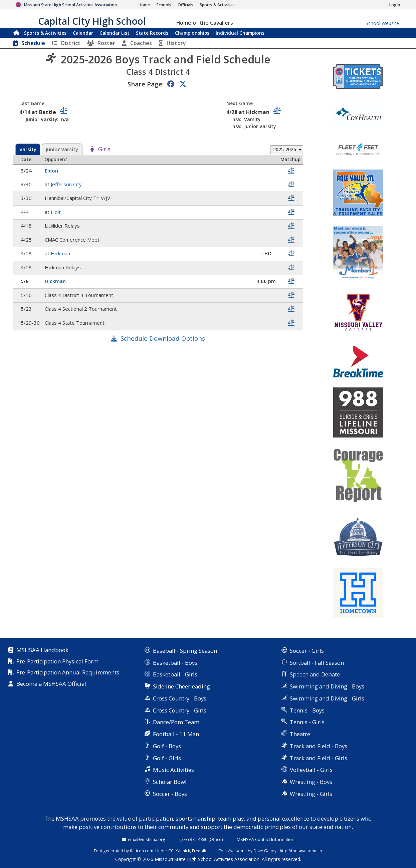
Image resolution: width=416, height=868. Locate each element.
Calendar (83, 33)
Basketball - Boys (175, 663)
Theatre (300, 734)
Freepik (199, 851)
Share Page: (146, 84)
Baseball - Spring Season (185, 651)
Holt (56, 212)
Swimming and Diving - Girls (327, 698)
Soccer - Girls (307, 651)
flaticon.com (142, 851)
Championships (192, 33)
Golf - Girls (167, 758)
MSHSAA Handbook (42, 650)
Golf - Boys (167, 746)
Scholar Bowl (170, 782)
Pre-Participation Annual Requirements (68, 673)
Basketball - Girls (175, 674)
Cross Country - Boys (180, 698)
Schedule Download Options (163, 338)
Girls (104, 149)
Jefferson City (67, 184)
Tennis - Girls (307, 722)
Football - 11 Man (176, 734)
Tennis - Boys (307, 710)
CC (171, 851)
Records (152, 33)
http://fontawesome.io (301, 851)
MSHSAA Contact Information (266, 839)
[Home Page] (144, 5)
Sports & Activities (45, 33)
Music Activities (173, 770)
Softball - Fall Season (317, 663)
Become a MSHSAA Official (51, 684)
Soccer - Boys (170, 794)
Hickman (61, 253)
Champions (240, 33)
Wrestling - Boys (311, 782)
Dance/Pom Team (176, 722)
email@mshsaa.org (147, 839)
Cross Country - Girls (180, 710)
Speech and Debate (315, 674)
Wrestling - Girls (311, 794)
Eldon (52, 171)
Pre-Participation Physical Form (57, 662)
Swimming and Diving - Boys (327, 686)
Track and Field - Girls (319, 758)
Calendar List (115, 33)
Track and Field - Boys (319, 746)
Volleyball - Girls (311, 770)
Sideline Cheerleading (181, 686)
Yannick (183, 851)
